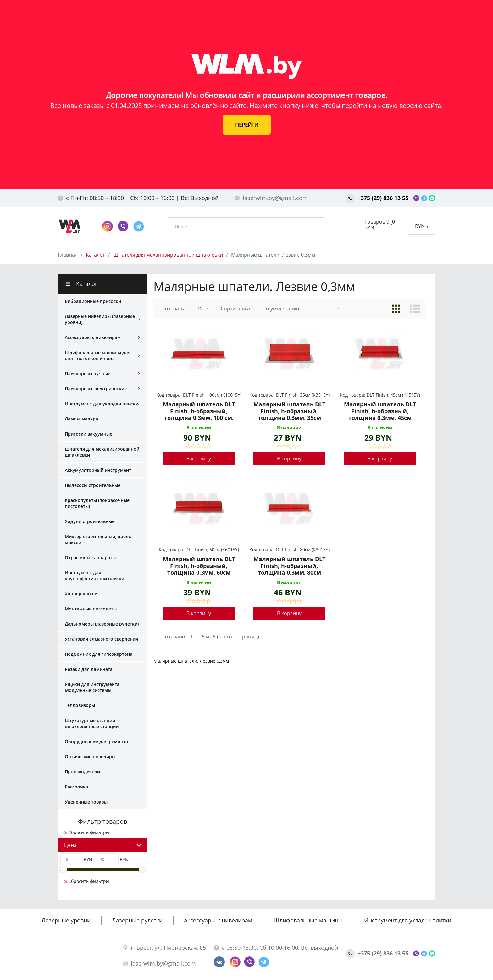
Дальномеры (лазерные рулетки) (102, 624)
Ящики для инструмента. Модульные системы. (93, 687)
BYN (422, 226)
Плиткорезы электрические (102, 389)
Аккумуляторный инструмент (98, 470)
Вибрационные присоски (93, 301)
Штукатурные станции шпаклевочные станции (92, 723)
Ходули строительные (90, 521)
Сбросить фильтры (87, 832)
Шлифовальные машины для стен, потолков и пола (102, 355)
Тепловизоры (80, 705)
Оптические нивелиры (90, 757)
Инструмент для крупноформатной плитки (94, 576)
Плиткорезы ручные (102, 374)
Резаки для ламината (89, 669)
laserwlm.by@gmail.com (271, 198)
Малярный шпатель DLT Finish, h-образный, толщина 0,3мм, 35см (289, 411)
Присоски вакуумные (102, 434)
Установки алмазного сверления (102, 639)
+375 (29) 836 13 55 (378, 198)
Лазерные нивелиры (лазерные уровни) (102, 319)
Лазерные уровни (66, 920)
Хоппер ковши (81, 594)
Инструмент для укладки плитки (102, 404)
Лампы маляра (81, 419)
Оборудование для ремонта (96, 741)
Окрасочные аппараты (90, 557)
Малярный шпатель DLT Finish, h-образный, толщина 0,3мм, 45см (380, 411)
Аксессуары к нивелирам (102, 337)
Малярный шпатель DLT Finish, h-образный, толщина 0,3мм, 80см (289, 566)
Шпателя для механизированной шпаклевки (102, 452)
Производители (82, 772)
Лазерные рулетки (137, 920)
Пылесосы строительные (93, 485)
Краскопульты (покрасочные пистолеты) (97, 503)
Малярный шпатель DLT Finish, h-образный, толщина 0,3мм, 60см (199, 566)
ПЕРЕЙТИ (247, 125)
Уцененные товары (86, 802)
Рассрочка (76, 787)
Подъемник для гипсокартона (99, 654)
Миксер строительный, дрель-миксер (99, 539)
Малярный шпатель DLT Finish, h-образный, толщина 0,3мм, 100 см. (199, 411)
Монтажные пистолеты (102, 609)
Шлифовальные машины (308, 920)
